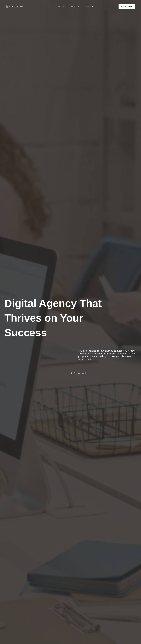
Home (47, 7)
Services (60, 7)
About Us (75, 7)
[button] (127, 7)
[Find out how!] (78, 373)
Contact (90, 7)
